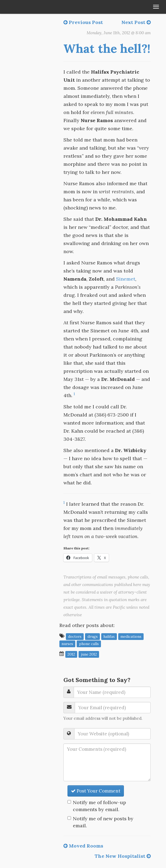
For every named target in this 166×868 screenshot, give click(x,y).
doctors (75, 636)
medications (131, 636)
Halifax (109, 636)
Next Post (136, 22)
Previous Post (83, 22)
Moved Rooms (83, 846)
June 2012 (89, 654)
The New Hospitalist (123, 856)
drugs (93, 636)
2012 (71, 654)
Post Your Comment (96, 791)
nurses (67, 643)
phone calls (89, 643)
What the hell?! (107, 49)
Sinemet (126, 279)
